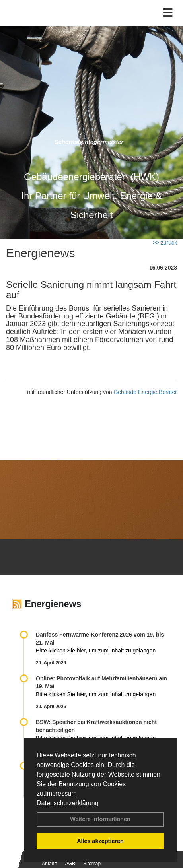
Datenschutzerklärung (68, 803)
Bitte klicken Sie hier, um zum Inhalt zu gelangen (96, 651)
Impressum (61, 793)
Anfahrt (50, 864)
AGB (70, 864)
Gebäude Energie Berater (145, 392)
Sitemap (92, 864)
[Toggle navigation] (168, 13)
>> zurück (165, 243)
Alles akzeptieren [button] (100, 841)
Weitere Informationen (100, 819)
